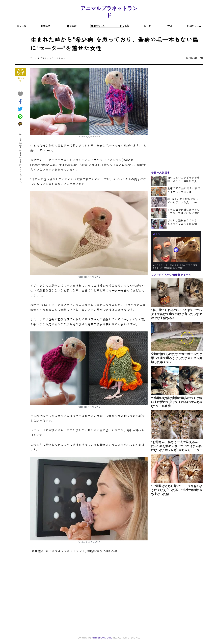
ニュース (21, 26)
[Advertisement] (89, 589)
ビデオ (169, 26)
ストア (147, 26)
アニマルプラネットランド (109, 12)
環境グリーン (98, 26)
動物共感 (45, 26)
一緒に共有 (71, 26)
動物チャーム (194, 26)
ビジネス (124, 26)
